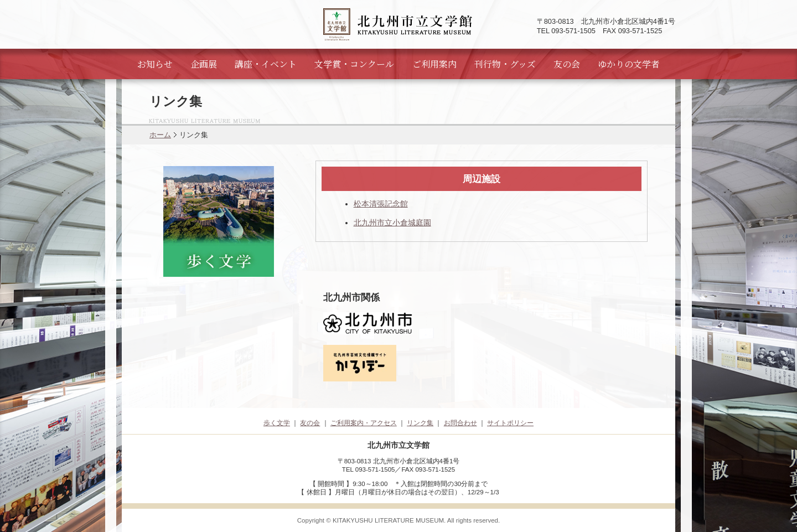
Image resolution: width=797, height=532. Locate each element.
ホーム (160, 135)
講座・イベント (266, 64)
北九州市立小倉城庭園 (392, 223)
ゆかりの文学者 (629, 64)
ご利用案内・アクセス (364, 423)
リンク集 (420, 423)
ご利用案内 (434, 64)
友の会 (567, 64)
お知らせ (155, 64)
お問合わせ (460, 423)
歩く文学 (277, 423)
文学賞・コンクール (354, 64)
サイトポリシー (510, 423)
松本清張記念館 (381, 204)
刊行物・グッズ (505, 64)
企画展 (204, 64)
